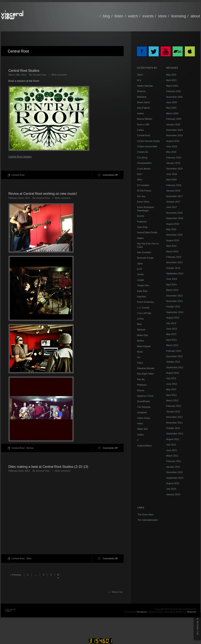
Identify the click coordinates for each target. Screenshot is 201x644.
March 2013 (172, 345)
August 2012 (173, 373)
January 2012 (173, 412)
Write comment (59, 75)
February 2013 (174, 351)
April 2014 (171, 285)
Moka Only (143, 335)
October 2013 (173, 307)
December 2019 (174, 130)
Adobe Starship (145, 86)
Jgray (140, 263)
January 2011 (173, 467)
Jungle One (143, 285)
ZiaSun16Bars (144, 446)
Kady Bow (142, 291)
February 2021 (174, 91)
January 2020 (173, 124)
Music (140, 352)
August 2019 (173, 141)
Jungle (140, 280)
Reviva (30, 448)
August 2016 (173, 224)
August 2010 (173, 483)
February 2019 (174, 158)
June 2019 (172, 146)
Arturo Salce (143, 102)
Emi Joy (141, 196)
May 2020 (171, 108)
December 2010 (174, 472)
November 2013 (174, 301)
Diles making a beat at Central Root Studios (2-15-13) (48, 467)
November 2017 (174, 196)
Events (141, 216)
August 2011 (173, 439)
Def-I (140, 174)
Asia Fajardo (144, 108)
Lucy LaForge (144, 313)
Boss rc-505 (143, 124)
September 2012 (175, 367)
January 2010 (173, 494)
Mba (139, 324)
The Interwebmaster (148, 520)
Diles (29, 558)
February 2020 (174, 119)
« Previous (16, 575)
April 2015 (171, 246)
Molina (140, 341)
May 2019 (171, 152)
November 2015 (174, 235)
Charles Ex (143, 152)
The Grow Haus (146, 514)
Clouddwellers (144, 163)
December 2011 (174, 417)
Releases (142, 385)
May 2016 (171, 229)
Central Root (18, 175)
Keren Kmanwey (146, 302)
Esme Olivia (143, 202)
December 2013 (174, 296)
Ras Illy (141, 379)
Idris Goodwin (144, 252)
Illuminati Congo (145, 258)
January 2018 (173, 191)
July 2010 (171, 489)
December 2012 (174, 356)
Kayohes (142, 296)
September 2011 (175, 434)
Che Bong (142, 158)
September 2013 (175, 312)
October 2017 (173, 202)
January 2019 (173, 163)
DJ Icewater (143, 185)
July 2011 (171, 445)
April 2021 (171, 80)
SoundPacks (144, 401)
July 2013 (171, 323)
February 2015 (174, 257)
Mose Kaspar (144, 346)
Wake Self (142, 429)
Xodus (140, 435)
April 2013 (171, 340)
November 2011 (174, 423)
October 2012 (173, 362)
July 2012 (171, 378)
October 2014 (173, 268)
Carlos (140, 130)
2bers (140, 75)
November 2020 (174, 97)
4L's (139, 80)
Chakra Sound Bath (147, 146)
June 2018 (172, 174)
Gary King (142, 227)
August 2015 (173, 240)
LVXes (140, 319)
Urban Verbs (143, 418)
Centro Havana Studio (148, 141)
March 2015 (172, 251)
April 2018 (171, 180)
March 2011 (172, 456)
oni (139, 357)
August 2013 (173, 318)
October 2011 (173, 428)
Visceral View (39, 75)
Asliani (140, 113)
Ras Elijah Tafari (145, 374)
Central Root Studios (24, 71)
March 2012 (172, 400)
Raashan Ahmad (146, 368)
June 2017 (172, 207)
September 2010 (175, 478)
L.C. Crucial (143, 308)
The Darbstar (144, 407)
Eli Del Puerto (144, 191)
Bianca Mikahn (145, 119)
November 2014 (174, 262)
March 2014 (172, 290)
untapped (142, 412)
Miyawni (141, 330)
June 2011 (172, 450)
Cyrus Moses (144, 169)
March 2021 (172, 86)
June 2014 (172, 279)
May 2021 (171, 75)
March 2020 (172, 113)
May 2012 (171, 389)
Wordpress (142, 612)
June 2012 (172, 384)
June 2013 (172, 329)
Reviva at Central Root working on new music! (43, 194)
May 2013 (171, 334)
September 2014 (175, 273)
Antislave (142, 97)
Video (140, 423)
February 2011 (174, 461)
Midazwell (192, 612)
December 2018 (174, 169)
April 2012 (171, 395)
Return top (117, 592)
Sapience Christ (145, 396)
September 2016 (175, 218)
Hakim (140, 238)
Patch (140, 363)
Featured (142, 222)
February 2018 (174, 185)
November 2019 (174, 135)
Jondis (140, 274)
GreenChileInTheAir (147, 232)
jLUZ (139, 269)
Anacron (141, 91)
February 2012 (174, 406)
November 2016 (174, 213)
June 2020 (172, 102)
